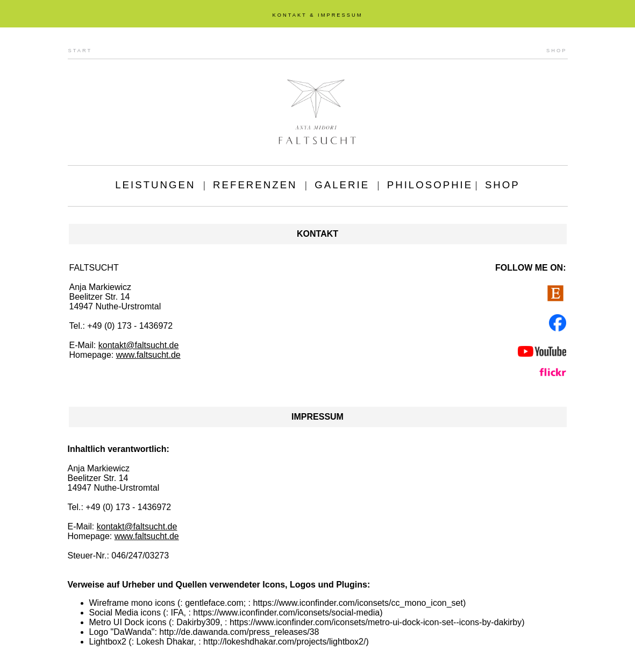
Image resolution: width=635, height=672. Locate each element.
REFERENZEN (255, 185)
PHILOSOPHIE (430, 185)
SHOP (556, 51)
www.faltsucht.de (148, 355)
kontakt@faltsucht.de (139, 345)
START (80, 51)
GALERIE (342, 185)
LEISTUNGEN (155, 185)
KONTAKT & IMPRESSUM (317, 15)
